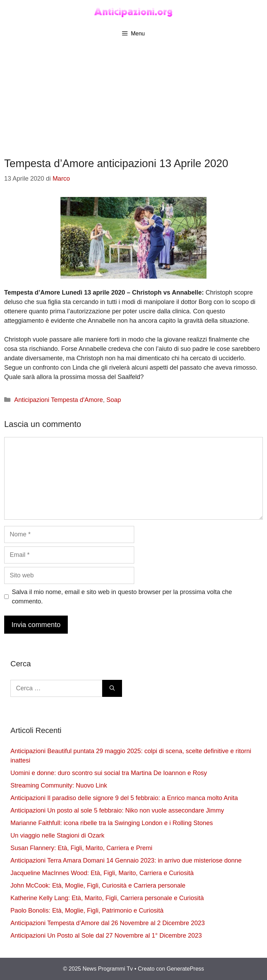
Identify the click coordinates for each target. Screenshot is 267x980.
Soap (114, 400)
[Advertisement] (133, 94)
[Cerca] (112, 688)
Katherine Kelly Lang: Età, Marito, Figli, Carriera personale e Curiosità (107, 898)
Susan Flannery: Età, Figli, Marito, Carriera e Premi (81, 848)
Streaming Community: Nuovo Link (59, 785)
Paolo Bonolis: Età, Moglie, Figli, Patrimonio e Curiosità (87, 911)
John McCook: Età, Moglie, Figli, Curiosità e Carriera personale (98, 886)
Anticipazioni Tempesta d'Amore (59, 400)
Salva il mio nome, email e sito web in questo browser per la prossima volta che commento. (122, 597)
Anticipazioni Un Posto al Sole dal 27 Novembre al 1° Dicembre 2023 (106, 936)
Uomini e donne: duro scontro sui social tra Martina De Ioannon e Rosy (109, 773)
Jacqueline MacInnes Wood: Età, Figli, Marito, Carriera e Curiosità (102, 873)
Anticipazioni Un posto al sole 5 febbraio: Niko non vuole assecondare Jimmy (117, 810)
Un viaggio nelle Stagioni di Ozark (57, 835)
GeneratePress (185, 969)
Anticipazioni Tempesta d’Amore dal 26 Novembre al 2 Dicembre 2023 (108, 923)
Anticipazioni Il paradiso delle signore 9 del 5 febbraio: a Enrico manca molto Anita (124, 798)
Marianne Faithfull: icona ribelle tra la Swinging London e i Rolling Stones (112, 823)
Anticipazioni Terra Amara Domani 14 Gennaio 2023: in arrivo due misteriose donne (126, 860)
